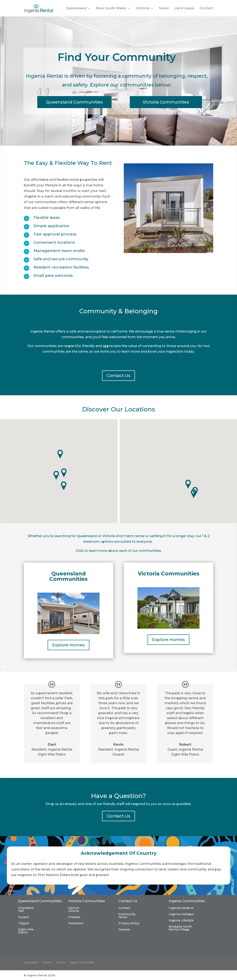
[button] (64, 486)
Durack (23, 917)
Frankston (76, 923)
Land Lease (184, 8)
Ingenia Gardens (181, 908)
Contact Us (118, 376)
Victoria (143, 8)
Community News (127, 916)
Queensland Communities (74, 102)
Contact (206, 8)
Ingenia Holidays (181, 914)
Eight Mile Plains (26, 931)
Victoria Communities (166, 102)
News (164, 8)
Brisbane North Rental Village (180, 928)
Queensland (76, 8)
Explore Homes (69, 645)
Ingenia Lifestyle (181, 921)
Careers (124, 930)
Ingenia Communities (82, 962)
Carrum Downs (74, 910)
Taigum (24, 923)
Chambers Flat (26, 910)
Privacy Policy (129, 923)
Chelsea (74, 917)
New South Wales (111, 8)
